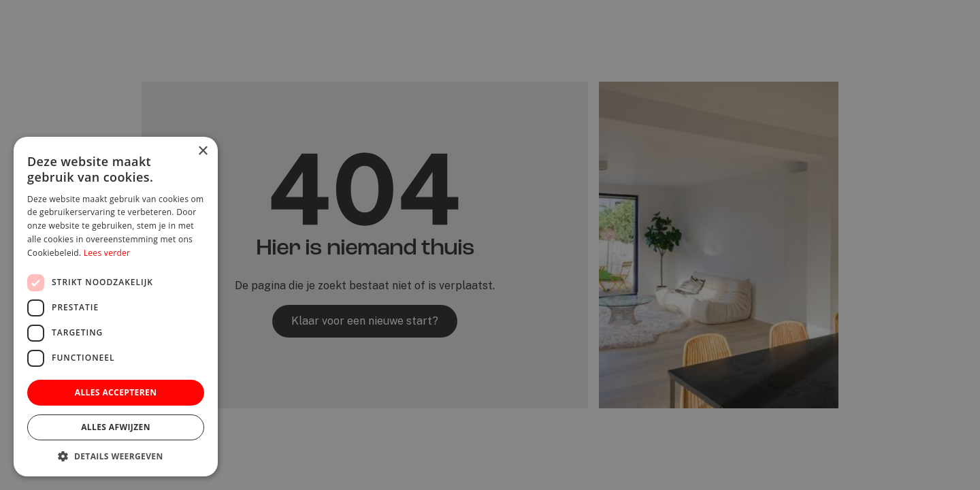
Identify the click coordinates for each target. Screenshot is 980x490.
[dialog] (490, 245)
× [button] (202, 151)
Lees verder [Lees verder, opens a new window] (107, 253)
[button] (116, 456)
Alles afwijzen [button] (116, 427)
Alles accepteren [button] (116, 392)
